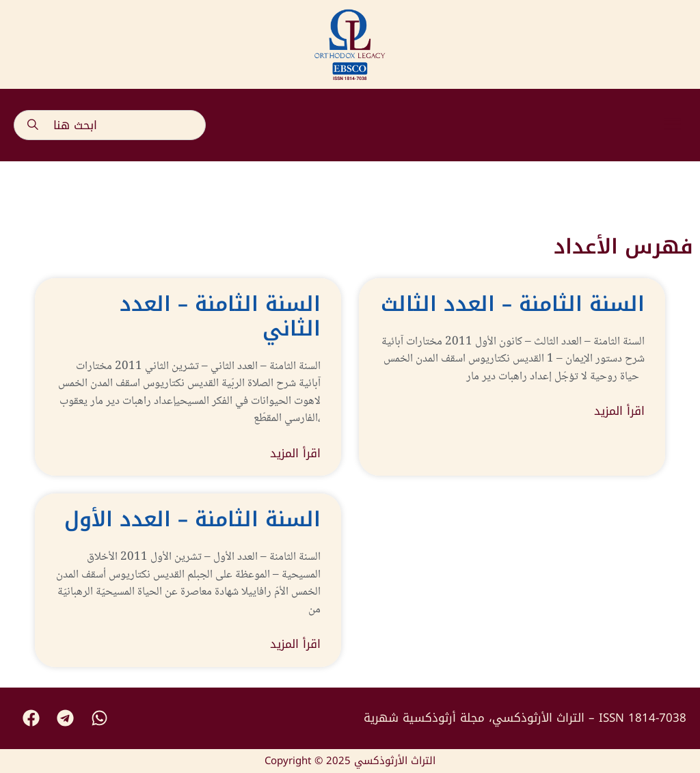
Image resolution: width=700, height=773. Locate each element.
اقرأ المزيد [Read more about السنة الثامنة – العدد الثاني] (295, 454)
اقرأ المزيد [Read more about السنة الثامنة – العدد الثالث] (619, 411)
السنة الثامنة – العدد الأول (192, 519)
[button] (673, 125)
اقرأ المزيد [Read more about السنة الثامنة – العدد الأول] (295, 645)
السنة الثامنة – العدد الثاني (220, 316)
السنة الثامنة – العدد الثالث (513, 304)
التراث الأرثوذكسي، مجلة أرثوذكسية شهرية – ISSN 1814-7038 (525, 718)
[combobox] (110, 125)
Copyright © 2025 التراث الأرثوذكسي (350, 761)
